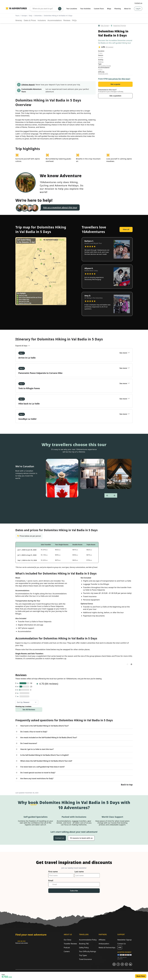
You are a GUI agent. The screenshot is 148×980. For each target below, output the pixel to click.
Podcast (67, 948)
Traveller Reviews (70, 944)
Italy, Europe (105, 26)
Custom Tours (99, 9)
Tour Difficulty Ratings (88, 951)
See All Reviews (29, 710)
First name (53, 872)
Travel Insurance (85, 959)
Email (51, 881)
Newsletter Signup (124, 940)
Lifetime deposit (28, 85)
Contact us (138, 3)
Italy (31, 16)
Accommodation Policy (88, 940)
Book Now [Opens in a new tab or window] (141, 976)
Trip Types (83, 955)
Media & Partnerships (107, 948)
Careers (67, 951)
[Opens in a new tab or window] (22, 942)
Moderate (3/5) (103, 74)
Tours (17, 16)
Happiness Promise (119, 26)
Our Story (68, 940)
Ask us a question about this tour (60, 207)
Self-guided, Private (105, 66)
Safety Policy (84, 948)
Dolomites (38, 16)
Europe (24, 16)
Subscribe (74, 891)
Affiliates (102, 940)
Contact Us (122, 944)
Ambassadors (104, 944)
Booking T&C (84, 944)
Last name (79, 872)
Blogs (109, 9)
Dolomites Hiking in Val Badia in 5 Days (58, 16)
